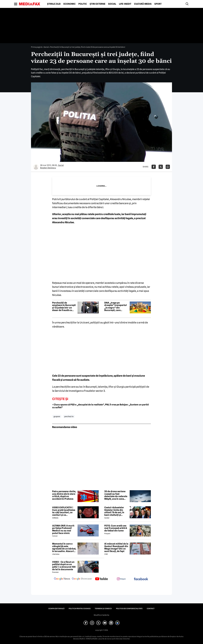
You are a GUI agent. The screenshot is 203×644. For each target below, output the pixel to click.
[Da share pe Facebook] (154, 167)
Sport (158, 4)
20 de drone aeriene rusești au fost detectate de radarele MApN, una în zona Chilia (116, 495)
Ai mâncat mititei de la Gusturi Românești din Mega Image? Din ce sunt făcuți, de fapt (116, 547)
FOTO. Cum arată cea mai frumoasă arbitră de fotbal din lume (116, 528)
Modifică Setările (101, 615)
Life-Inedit (125, 4)
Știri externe (97, 4)
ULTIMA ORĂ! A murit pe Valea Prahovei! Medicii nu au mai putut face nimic (63, 529)
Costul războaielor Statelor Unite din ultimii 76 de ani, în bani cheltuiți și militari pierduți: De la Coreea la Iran (116, 511)
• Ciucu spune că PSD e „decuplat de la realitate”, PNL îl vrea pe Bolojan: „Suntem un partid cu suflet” (100, 406)
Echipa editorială (56, 609)
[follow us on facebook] (141, 579)
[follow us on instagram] (121, 579)
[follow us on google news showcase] (82, 579)
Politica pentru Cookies (80, 609)
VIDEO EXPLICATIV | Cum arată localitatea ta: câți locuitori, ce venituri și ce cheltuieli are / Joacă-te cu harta (64, 511)
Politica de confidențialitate (129, 609)
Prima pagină (37, 47)
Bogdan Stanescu (48, 168)
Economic (69, 4)
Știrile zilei (54, 4)
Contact (151, 609)
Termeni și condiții (103, 609)
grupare (57, 416)
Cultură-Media (143, 4)
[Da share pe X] (161, 167)
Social (112, 4)
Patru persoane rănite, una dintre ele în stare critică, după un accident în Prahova (64, 495)
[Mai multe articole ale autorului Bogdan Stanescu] (36, 167)
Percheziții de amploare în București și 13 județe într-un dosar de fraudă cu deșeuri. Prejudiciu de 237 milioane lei (64, 306)
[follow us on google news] (62, 579)
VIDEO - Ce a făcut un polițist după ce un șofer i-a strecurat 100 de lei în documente (64, 566)
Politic (83, 4)
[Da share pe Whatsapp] (168, 167)
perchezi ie (69, 416)
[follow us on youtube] (101, 579)
